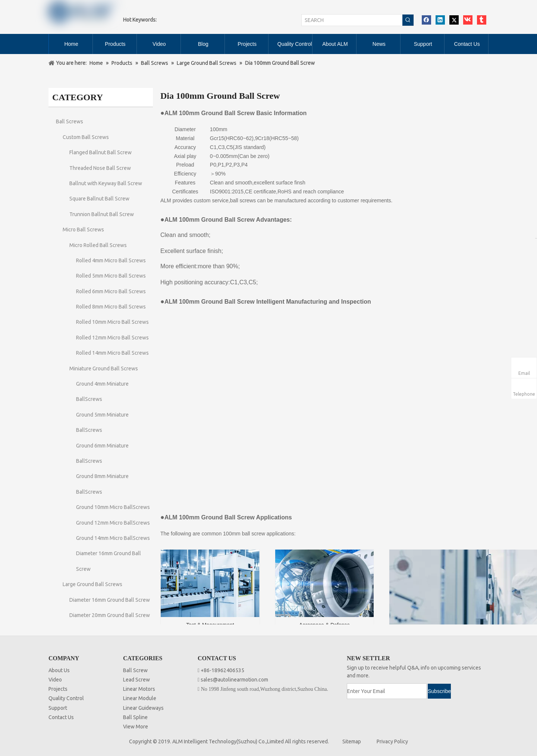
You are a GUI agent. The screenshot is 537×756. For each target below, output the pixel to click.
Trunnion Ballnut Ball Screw (102, 214)
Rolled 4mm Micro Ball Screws (111, 260)
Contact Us (61, 717)
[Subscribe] (439, 691)
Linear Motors (139, 689)
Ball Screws (70, 121)
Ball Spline (135, 717)
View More (136, 727)
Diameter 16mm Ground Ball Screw (110, 600)
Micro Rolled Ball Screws (98, 245)
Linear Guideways (143, 708)
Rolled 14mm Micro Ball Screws (112, 353)
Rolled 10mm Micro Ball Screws (112, 322)
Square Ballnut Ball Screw (99, 199)
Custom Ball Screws (86, 137)
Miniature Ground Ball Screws (104, 368)
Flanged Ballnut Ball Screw (101, 152)
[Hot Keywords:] (408, 20)
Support (58, 708)
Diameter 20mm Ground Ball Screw (110, 615)
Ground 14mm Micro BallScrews (113, 538)
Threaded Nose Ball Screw (100, 168)
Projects (58, 689)
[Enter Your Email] (387, 691)
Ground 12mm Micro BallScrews (113, 523)
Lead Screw (136, 680)
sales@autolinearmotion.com (234, 680)
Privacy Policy (392, 741)
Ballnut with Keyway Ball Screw (106, 183)
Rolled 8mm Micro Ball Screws (111, 307)
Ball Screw (135, 670)
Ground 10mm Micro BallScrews (113, 507)
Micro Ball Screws (83, 230)
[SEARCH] (352, 20)
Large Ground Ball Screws (92, 584)
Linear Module (140, 698)
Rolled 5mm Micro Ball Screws (111, 276)
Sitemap (352, 741)
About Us (59, 670)
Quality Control (66, 698)
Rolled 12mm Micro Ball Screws (112, 338)
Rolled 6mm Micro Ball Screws (111, 291)
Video (55, 680)
